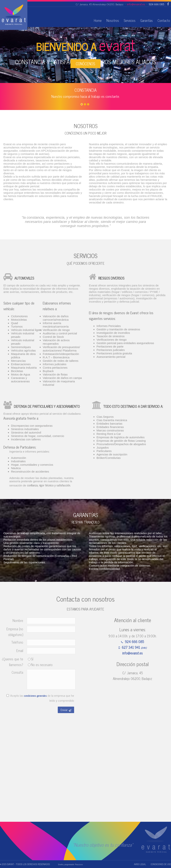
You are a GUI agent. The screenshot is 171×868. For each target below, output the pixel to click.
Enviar (66, 710)
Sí (31, 659)
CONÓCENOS (85, 64)
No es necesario (40, 665)
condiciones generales (35, 695)
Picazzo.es (79, 864)
